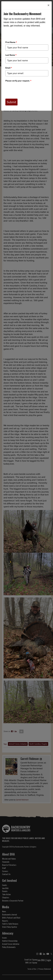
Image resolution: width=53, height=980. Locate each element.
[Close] (48, 5)
